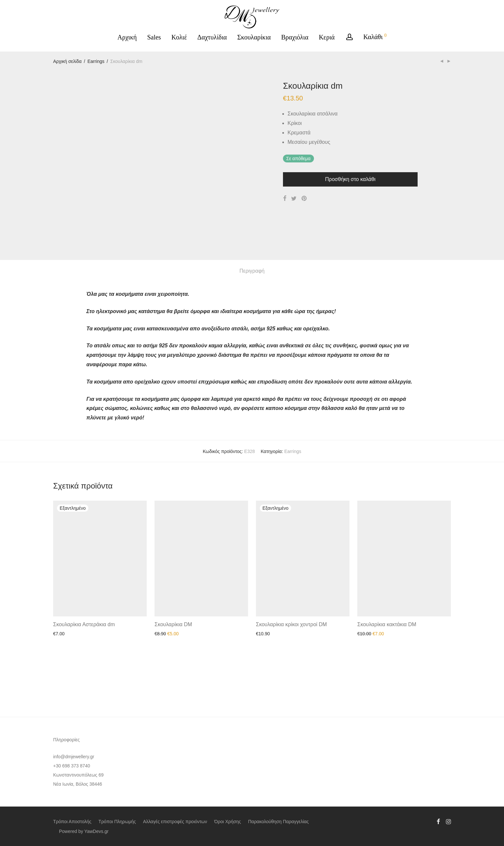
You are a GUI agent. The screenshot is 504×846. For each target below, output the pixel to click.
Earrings (96, 61)
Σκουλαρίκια (254, 37)
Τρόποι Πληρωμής (117, 822)
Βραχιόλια (295, 37)
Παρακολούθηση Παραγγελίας (278, 822)
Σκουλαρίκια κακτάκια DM (387, 679)
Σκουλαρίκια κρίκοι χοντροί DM (291, 679)
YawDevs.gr (96, 831)
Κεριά (327, 37)
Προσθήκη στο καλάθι (350, 179)
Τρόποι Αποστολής (72, 822)
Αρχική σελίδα (67, 61)
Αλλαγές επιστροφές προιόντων (175, 822)
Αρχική (127, 37)
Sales (154, 37)
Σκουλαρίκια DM (173, 679)
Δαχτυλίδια (212, 37)
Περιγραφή (252, 325)
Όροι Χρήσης (228, 822)
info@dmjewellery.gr (74, 757)
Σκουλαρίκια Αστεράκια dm (84, 679)
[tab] (252, 325)
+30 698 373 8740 (72, 766)
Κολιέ (179, 37)
